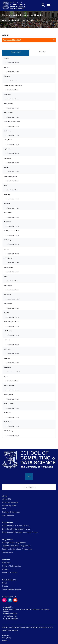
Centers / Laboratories (11, 566)
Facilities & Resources (11, 512)
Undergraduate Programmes (14, 543)
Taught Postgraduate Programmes (16, 546)
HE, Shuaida (7, 149)
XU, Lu (6, 376)
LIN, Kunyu (7, 194)
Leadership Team (9, 506)
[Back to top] (29, 477)
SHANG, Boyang (8, 267)
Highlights (6, 563)
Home (5, 15)
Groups (5, 569)
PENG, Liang (7, 240)
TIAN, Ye (6, 313)
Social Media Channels (12, 589)
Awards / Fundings (10, 572)
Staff (4, 509)
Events (5, 586)
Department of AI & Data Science (16, 526)
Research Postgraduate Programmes (17, 549)
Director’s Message (10, 502)
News (4, 583)
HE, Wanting (7, 158)
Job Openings (8, 515)
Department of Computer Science (16, 529)
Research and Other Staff (32, 15)
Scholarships (7, 552)
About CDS (7, 499)
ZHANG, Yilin (7, 413)
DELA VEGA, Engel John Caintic (13, 85)
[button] (49, 5)
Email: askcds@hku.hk (10, 613)
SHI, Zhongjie (8, 285)
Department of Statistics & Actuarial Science (20, 532)
